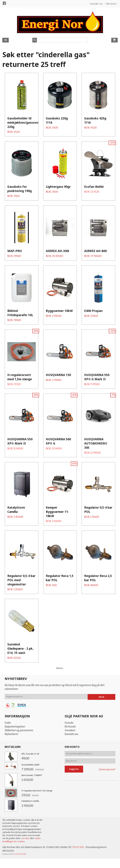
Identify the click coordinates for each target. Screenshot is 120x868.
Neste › (60, 686)
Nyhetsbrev (11, 752)
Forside (69, 741)
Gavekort (70, 748)
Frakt (8, 741)
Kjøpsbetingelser (15, 744)
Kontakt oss (71, 752)
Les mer (26, 856)
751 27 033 (80, 865)
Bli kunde (70, 744)
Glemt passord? (107, 789)
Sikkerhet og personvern (19, 748)
